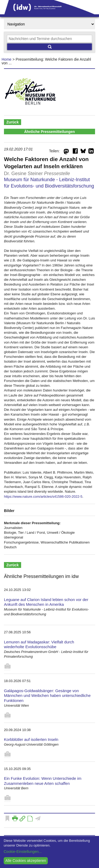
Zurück (13, 122)
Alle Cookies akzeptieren (26, 861)
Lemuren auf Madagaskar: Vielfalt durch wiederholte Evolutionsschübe (39, 644)
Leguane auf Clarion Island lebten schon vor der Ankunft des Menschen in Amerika (46, 602)
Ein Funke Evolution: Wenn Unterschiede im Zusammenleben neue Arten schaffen (43, 781)
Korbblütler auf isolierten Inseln (31, 739)
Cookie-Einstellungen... (23, 852)
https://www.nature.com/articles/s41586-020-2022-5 (43, 497)
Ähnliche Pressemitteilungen (49, 132)
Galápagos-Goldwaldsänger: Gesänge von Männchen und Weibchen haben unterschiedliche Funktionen (47, 696)
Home (6, 59)
